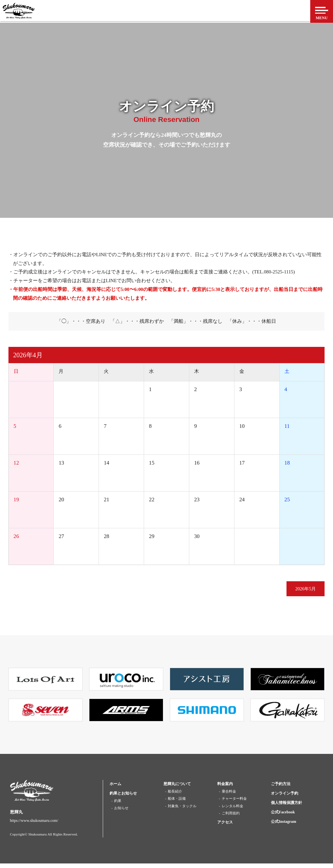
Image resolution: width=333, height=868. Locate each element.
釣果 (118, 805)
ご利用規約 (231, 818)
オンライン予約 (285, 798)
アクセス (225, 827)
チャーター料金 (234, 803)
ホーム (115, 788)
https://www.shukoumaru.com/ (34, 825)
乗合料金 (229, 796)
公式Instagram (284, 826)
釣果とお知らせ (123, 798)
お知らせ (121, 813)
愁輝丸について (177, 788)
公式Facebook (283, 817)
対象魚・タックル (182, 810)
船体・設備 (177, 803)
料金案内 (225, 788)
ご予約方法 (281, 788)
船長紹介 (175, 796)
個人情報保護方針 (286, 807)
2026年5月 (299, 591)
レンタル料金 (233, 810)
